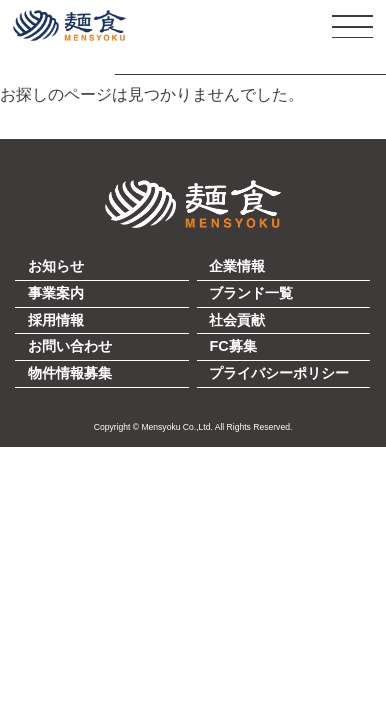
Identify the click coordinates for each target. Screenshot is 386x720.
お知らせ (56, 266)
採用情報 (56, 320)
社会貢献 (237, 320)
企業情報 (237, 266)
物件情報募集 (70, 373)
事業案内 (56, 293)
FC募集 (232, 346)
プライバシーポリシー (279, 373)
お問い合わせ (70, 346)
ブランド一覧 (251, 293)
